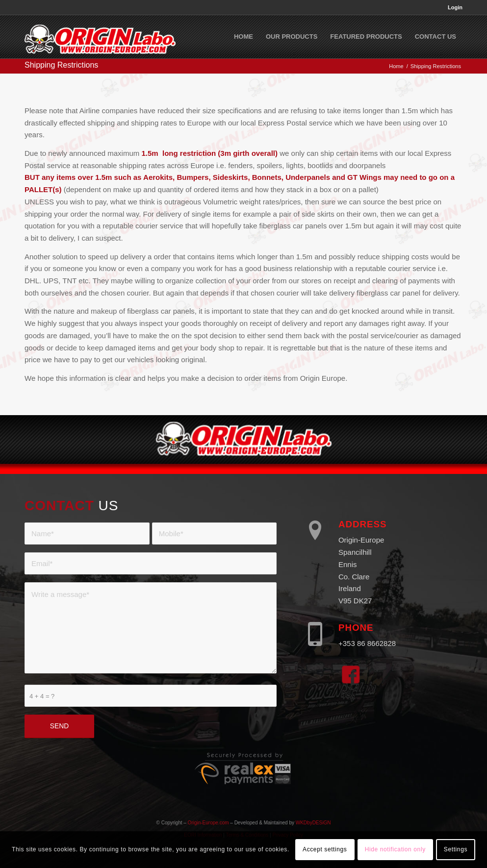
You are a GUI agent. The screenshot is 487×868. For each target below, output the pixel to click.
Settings (456, 849)
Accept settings (325, 849)
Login (455, 7)
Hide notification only (395, 849)
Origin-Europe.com (208, 823)
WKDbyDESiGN (313, 823)
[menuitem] (453, 7)
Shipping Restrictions (61, 65)
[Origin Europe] (100, 37)
